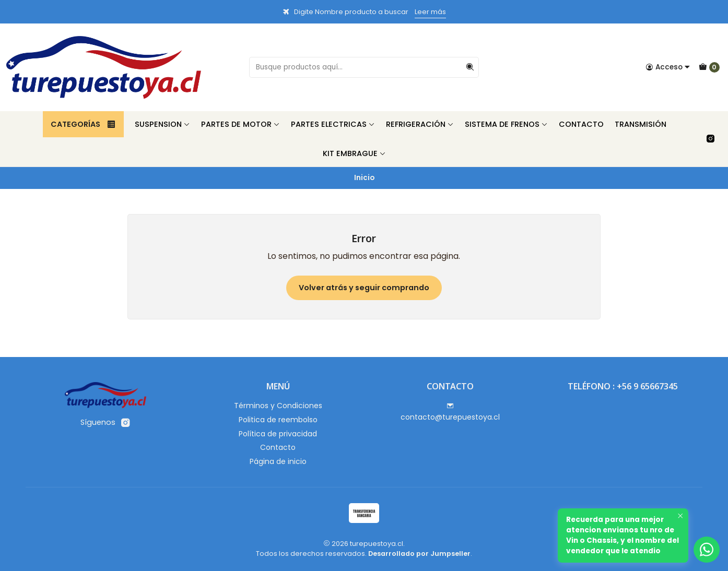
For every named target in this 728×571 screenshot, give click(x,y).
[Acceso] (668, 67)
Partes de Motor (240, 124)
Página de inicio (278, 461)
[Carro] (709, 67)
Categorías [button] (83, 124)
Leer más (430, 12)
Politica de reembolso (278, 420)
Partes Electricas (333, 124)
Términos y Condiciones (278, 406)
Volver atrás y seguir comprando (364, 288)
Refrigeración (420, 124)
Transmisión (641, 124)
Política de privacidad (278, 434)
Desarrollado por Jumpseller (419, 554)
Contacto (581, 124)
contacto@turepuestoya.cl (450, 412)
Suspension (162, 124)
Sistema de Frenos (506, 124)
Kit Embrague (354, 153)
